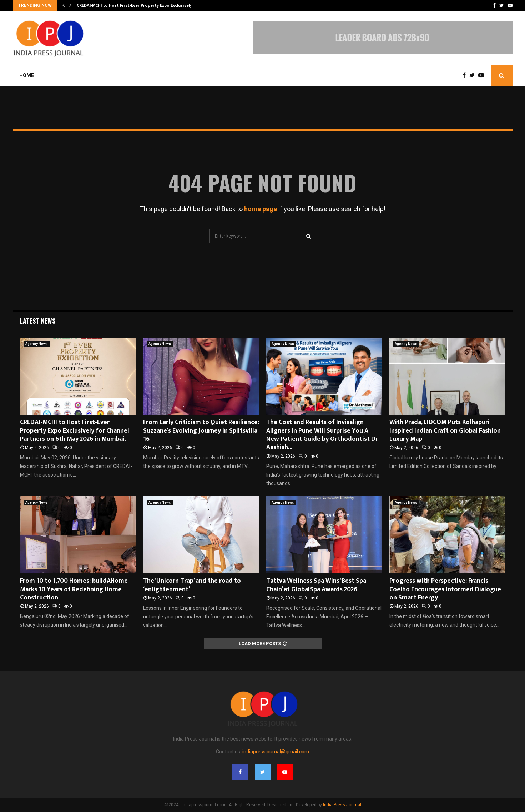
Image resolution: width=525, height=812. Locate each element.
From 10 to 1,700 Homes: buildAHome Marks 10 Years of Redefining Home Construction (74, 589)
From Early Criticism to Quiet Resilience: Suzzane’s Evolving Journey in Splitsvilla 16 (201, 431)
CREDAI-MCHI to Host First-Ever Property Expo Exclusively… (136, 5)
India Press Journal (342, 805)
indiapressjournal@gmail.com (276, 752)
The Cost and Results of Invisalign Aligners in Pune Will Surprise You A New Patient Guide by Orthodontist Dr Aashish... (322, 435)
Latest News (38, 321)
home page (261, 209)
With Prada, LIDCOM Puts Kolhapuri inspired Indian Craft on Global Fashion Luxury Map (445, 431)
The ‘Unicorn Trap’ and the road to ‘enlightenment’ (192, 585)
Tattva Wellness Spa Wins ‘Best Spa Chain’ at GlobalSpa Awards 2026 (316, 585)
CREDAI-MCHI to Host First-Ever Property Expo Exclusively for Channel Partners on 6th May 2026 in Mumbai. (75, 431)
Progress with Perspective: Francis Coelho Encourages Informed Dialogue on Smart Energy (445, 589)
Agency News (37, 344)
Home (27, 75)
